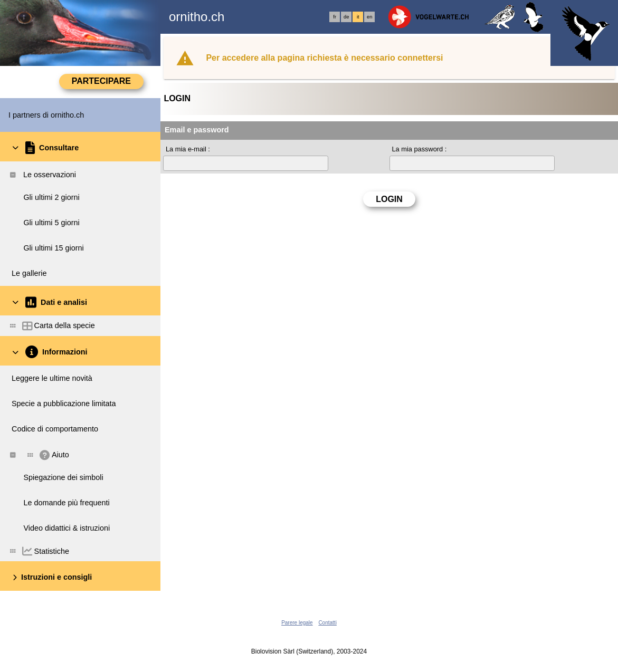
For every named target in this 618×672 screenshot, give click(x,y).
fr (335, 17)
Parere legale (297, 623)
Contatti (327, 623)
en (369, 17)
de (346, 17)
